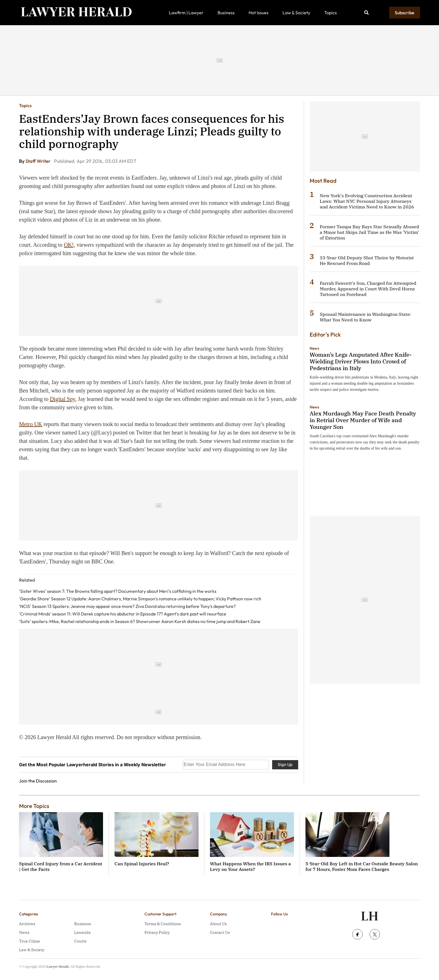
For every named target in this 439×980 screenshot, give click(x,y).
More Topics (34, 806)
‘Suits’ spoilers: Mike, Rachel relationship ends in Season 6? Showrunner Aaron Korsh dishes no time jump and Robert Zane (140, 621)
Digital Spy (62, 399)
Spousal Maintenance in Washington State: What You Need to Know (366, 317)
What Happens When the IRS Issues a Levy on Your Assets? (250, 866)
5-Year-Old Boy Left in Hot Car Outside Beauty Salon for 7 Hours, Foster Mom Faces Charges (362, 866)
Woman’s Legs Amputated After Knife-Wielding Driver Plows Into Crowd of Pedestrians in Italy (361, 361)
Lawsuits (82, 932)
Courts (80, 941)
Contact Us (220, 932)
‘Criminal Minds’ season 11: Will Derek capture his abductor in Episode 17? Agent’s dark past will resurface (123, 614)
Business (226, 13)
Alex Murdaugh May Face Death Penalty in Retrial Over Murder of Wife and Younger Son (363, 420)
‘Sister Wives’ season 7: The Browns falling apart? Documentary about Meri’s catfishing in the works (118, 591)
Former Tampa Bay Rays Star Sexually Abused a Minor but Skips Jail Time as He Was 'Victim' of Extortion (369, 232)
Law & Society (296, 13)
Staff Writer (38, 161)
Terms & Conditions (163, 924)
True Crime (30, 941)
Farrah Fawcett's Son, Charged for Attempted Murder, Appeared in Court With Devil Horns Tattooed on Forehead (368, 289)
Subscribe (405, 13)
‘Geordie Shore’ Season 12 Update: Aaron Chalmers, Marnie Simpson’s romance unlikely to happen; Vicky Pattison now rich (140, 599)
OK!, (70, 245)
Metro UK (31, 424)
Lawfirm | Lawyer (186, 13)
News (314, 348)
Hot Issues (259, 13)
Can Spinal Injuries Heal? (142, 864)
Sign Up (285, 764)
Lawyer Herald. (58, 966)
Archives (27, 924)
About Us (218, 924)
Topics (331, 13)
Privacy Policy (157, 932)
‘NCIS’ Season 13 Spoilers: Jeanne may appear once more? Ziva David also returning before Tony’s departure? (127, 606)
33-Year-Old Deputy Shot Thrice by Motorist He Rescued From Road (367, 260)
